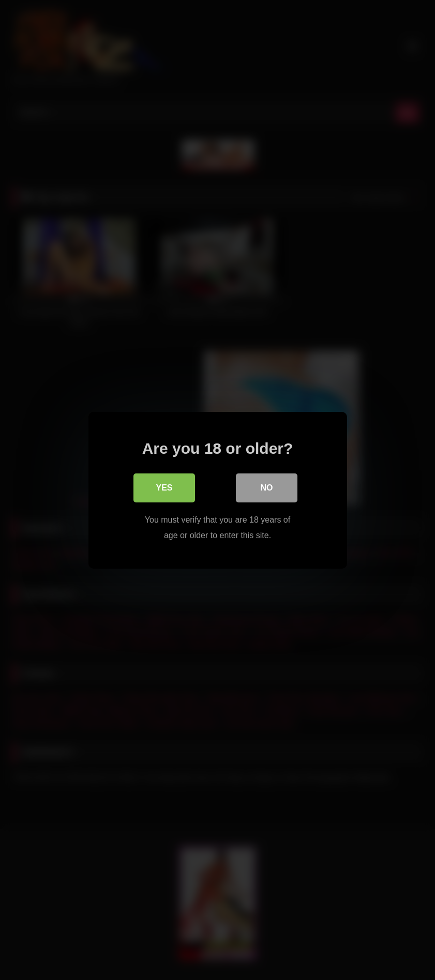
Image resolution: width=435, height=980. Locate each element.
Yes (164, 487)
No (267, 487)
